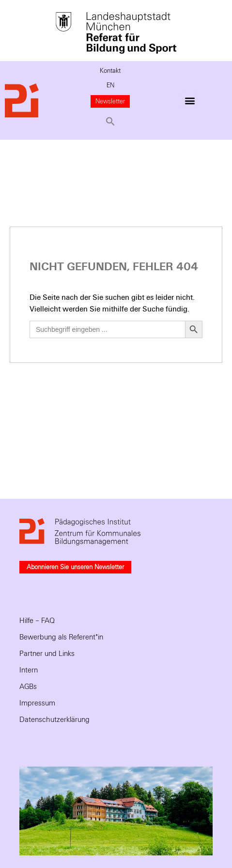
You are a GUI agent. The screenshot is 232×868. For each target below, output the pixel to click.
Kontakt (110, 71)
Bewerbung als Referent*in (61, 637)
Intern (29, 670)
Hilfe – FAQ (37, 621)
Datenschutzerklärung (54, 720)
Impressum (37, 703)
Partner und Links (47, 654)
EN (110, 85)
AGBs (28, 687)
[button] (110, 121)
